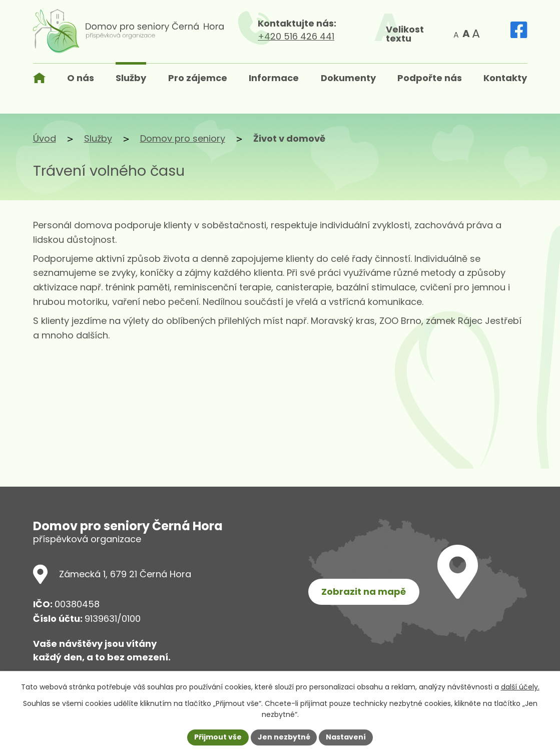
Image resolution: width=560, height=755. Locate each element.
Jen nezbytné (284, 737)
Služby (98, 138)
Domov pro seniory (183, 138)
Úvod (45, 138)
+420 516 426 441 (306, 36)
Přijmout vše (218, 737)
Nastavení (346, 737)
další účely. (520, 687)
